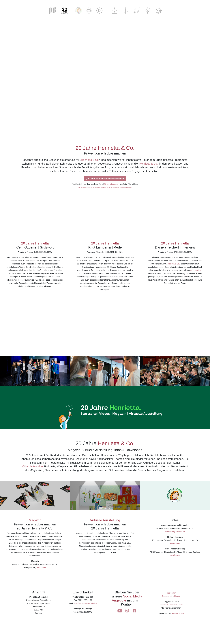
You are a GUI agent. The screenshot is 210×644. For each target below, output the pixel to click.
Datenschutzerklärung (171, 596)
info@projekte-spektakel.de (86, 603)
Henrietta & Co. (90, 160)
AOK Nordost (196, 270)
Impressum (171, 593)
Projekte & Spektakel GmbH (171, 605)
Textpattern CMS (178, 613)
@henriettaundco (111, 184)
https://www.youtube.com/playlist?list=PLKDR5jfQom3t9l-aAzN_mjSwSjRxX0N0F (105, 187)
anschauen (42, 568)
